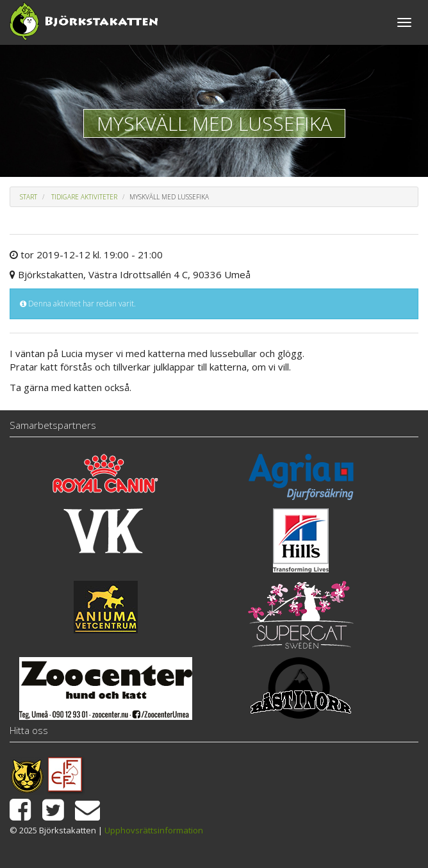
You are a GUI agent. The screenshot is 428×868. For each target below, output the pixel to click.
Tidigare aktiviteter (84, 197)
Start (29, 197)
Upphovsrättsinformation (154, 830)
